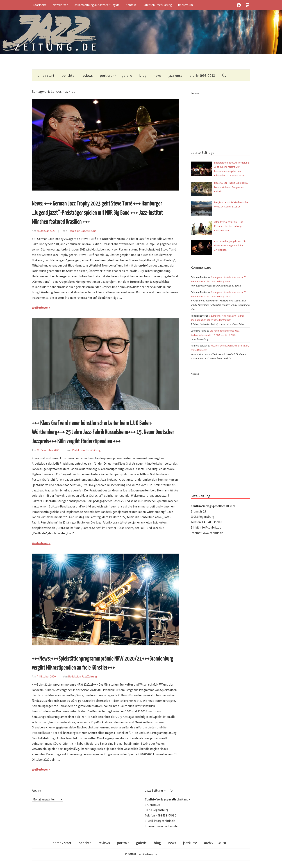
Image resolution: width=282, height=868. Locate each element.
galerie (127, 75)
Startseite (40, 5)
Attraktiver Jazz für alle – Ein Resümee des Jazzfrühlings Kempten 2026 (229, 226)
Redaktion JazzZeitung (82, 231)
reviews (87, 75)
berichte (68, 75)
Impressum (185, 5)
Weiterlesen (40, 308)
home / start (45, 75)
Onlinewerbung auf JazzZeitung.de (97, 5)
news (157, 75)
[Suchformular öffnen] (224, 75)
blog (143, 75)
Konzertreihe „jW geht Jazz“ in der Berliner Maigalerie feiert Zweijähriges (230, 246)
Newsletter (60, 5)
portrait (108, 75)
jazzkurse (175, 75)
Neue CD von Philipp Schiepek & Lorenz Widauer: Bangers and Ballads (231, 187)
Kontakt (131, 5)
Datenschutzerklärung (157, 5)
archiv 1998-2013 (202, 75)
